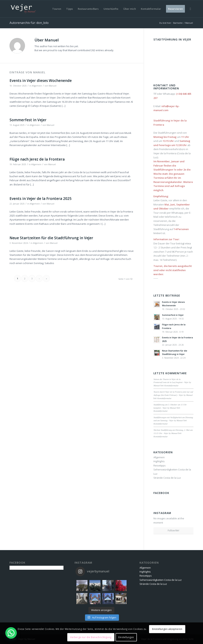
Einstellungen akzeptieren (167, 629)
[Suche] (190, 9)
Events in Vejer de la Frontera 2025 (41, 199)
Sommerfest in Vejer (28, 120)
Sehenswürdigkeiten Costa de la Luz (161, 580)
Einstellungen (126, 637)
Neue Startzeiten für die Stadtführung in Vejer (51, 238)
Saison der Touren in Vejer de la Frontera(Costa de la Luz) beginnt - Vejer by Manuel (172, 382)
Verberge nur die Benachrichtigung (91, 637)
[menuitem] (57, 9)
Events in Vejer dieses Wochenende (41, 81)
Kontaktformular (171, 385)
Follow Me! (173, 530)
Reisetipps (160, 465)
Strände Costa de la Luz (167, 478)
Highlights (159, 461)
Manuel (53, 86)
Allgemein (37, 86)
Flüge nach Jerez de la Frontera (37, 159)
